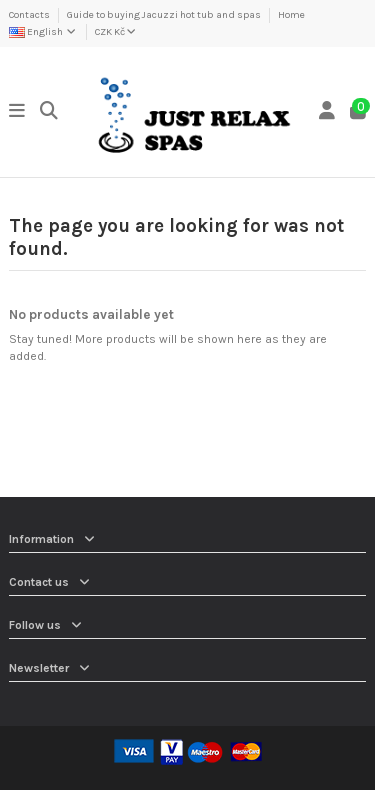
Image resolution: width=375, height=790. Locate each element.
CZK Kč (115, 32)
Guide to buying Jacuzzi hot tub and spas (165, 15)
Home (291, 15)
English (43, 32)
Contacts (30, 15)
